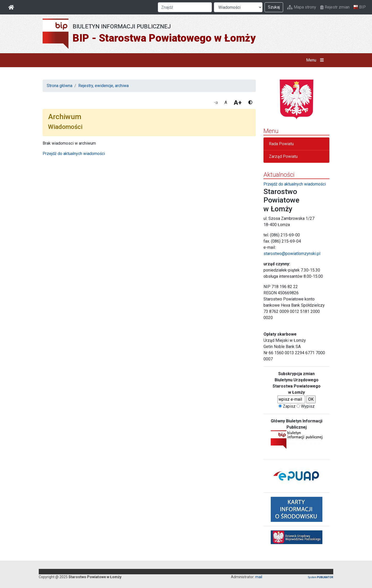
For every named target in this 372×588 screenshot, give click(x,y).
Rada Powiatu (281, 144)
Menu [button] (316, 60)
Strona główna (60, 86)
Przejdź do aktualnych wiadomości (74, 154)
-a (216, 102)
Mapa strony (302, 7)
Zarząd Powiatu (283, 156)
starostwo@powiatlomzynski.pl (292, 254)
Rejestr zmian (335, 7)
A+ (238, 103)
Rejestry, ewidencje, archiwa (103, 86)
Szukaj (274, 7)
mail (259, 577)
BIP (360, 7)
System (321, 577)
